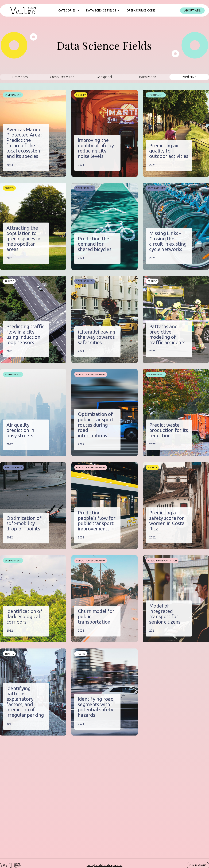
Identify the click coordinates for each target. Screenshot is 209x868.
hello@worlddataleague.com (105, 865)
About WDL (192, 10)
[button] (69, 10)
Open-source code (141, 10)
